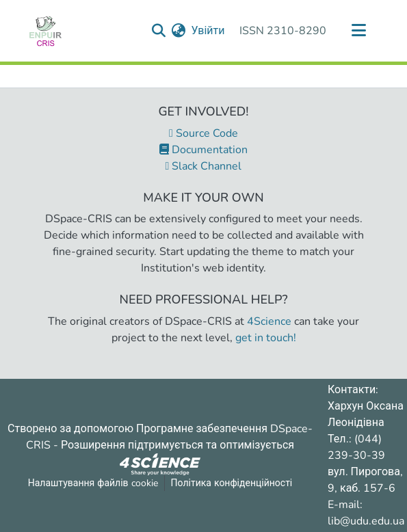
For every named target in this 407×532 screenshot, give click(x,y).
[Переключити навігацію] (359, 31)
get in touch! (266, 338)
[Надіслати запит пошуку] (158, 31)
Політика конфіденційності (232, 483)
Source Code (203, 133)
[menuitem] (178, 31)
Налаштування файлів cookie (93, 483)
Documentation (203, 150)
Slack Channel (204, 166)
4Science (269, 321)
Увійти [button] (208, 31)
